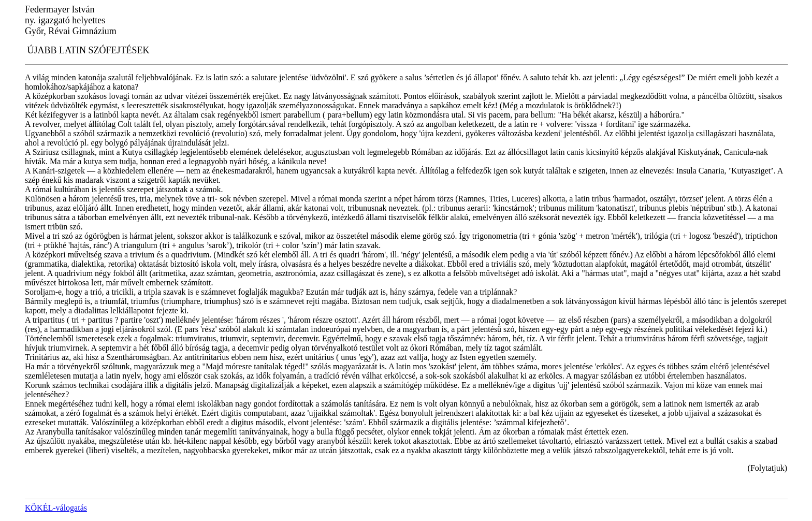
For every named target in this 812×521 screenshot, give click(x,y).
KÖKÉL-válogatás (56, 508)
